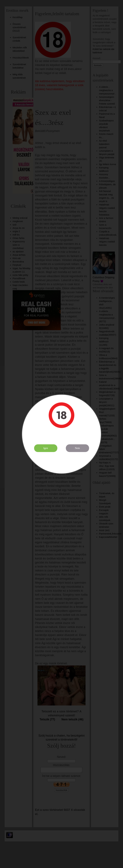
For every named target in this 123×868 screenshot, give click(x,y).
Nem (77, 448)
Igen (46, 448)
